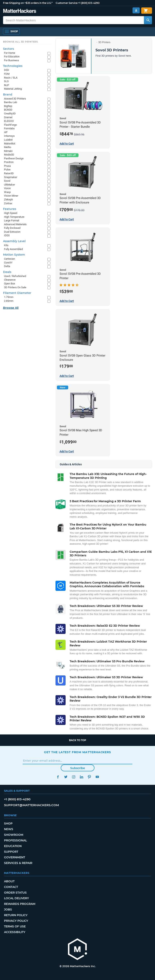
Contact (11, 887)
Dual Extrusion (12, 232)
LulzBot (8, 140)
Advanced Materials (15, 224)
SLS (6, 81)
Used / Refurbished (15, 276)
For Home (10, 53)
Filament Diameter (17, 293)
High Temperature (14, 217)
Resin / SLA (11, 78)
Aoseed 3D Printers (15, 99)
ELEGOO (9, 121)
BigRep (8, 106)
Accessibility (15, 932)
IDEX (7, 235)
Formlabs (9, 128)
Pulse (7, 170)
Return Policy (16, 915)
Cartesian (9, 259)
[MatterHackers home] (20, 11)
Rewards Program (20, 904)
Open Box (9, 284)
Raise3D (9, 173)
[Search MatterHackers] (148, 20)
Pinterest (89, 777)
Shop (8, 823)
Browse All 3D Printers (20, 42)
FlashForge (10, 125)
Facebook (58, 777)
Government (15, 857)
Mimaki (8, 151)
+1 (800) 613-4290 (89, 3)
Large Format (12, 220)
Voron (7, 188)
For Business (12, 60)
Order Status (15, 893)
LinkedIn (81, 777)
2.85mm (9, 301)
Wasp (7, 192)
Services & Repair (18, 863)
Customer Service (67, 3)
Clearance (10, 280)
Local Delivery (16, 898)
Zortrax (8, 203)
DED (7, 70)
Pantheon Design (14, 158)
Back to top (78, 740)
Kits (6, 245)
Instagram (74, 777)
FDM (7, 74)
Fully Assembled (13, 249)
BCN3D (8, 110)
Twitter (66, 777)
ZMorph (8, 200)
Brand (8, 94)
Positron (9, 162)
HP (6, 132)
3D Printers (104, 42)
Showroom (14, 835)
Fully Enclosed (12, 228)
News (9, 829)
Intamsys (9, 136)
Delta (7, 266)
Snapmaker (11, 177)
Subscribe (78, 768)
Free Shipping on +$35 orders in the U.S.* (28, 3)
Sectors (8, 49)
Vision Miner (11, 196)
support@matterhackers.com (31, 805)
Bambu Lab (10, 102)
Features (10, 209)
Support (11, 852)
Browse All (11, 308)
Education (13, 846)
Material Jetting (13, 89)
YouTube (97, 777)
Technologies (13, 66)
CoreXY (8, 263)
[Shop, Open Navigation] (11, 31)
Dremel (8, 117)
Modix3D (9, 155)
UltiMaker (9, 185)
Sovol (7, 181)
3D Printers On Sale (15, 287)
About (9, 881)
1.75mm (9, 297)
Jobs (8, 909)
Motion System (14, 255)
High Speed (11, 213)
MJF (7, 85)
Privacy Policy (16, 921)
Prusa (7, 166)
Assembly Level (14, 241)
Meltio (8, 147)
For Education (12, 57)
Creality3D (10, 114)
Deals (7, 272)
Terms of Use (15, 926)
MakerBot (10, 144)
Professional (15, 840)
